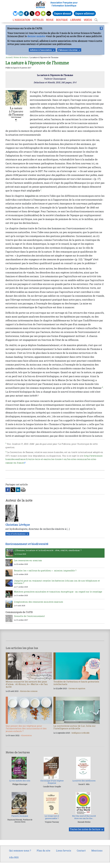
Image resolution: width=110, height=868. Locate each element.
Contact (81, 851)
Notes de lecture (21, 57)
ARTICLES (38, 20)
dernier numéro (36, 36)
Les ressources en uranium (28, 560)
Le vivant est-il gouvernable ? (52, 817)
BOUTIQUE (62, 20)
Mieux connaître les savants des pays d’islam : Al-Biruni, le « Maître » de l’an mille (27, 684)
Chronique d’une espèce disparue (52, 782)
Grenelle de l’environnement (29, 616)
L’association (21, 20)
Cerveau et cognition (77, 688)
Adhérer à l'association (41, 50)
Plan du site (43, 851)
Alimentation (26, 735)
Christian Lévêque (18, 525)
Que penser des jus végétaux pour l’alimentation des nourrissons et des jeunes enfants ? (26, 728)
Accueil (9, 57)
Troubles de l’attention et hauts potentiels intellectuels (76, 683)
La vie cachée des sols (20, 781)
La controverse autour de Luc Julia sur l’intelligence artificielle (74, 727)
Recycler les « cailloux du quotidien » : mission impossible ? (45, 571)
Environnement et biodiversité (27, 544)
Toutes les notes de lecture (85, 829)
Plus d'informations (16, 534)
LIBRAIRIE (76, 20)
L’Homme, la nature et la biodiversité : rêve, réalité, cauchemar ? (48, 550)
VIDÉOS (88, 20)
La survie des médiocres (84, 781)
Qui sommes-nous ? (20, 851)
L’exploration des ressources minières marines (39, 602)
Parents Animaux (20, 816)
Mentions (97, 851)
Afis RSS (14, 857)
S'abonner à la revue (68, 50)
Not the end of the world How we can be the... (84, 817)
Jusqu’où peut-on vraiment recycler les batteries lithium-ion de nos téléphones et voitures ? (57, 582)
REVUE (50, 20)
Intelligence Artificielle (80, 733)
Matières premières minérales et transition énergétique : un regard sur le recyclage (58, 592)
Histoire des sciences (29, 691)
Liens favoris (64, 851)
